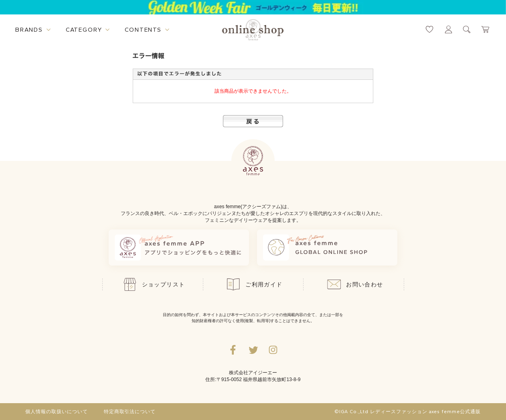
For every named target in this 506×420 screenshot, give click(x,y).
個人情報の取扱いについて (57, 412)
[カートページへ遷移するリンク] (486, 29)
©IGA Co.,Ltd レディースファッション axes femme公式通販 (407, 412)
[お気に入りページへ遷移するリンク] (430, 29)
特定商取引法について (130, 412)
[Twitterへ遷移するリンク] (253, 350)
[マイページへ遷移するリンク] (448, 29)
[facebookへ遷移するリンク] (233, 350)
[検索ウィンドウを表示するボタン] (467, 29)
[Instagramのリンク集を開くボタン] (273, 350)
